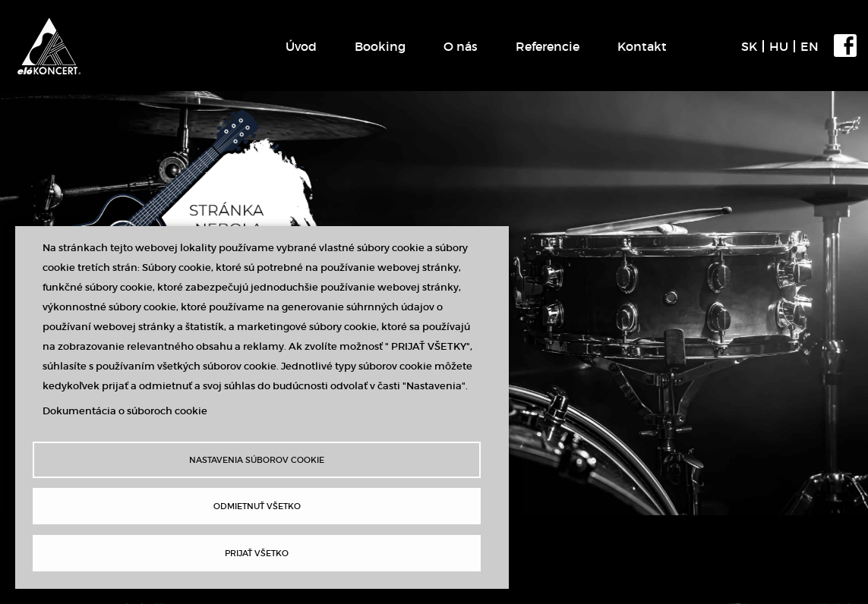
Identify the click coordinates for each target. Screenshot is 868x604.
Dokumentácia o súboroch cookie (125, 411)
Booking (380, 46)
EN (810, 46)
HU (779, 46)
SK (749, 46)
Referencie (548, 46)
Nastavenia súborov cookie (257, 460)
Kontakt (642, 46)
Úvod (301, 46)
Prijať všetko (257, 553)
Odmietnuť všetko (257, 506)
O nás (461, 46)
